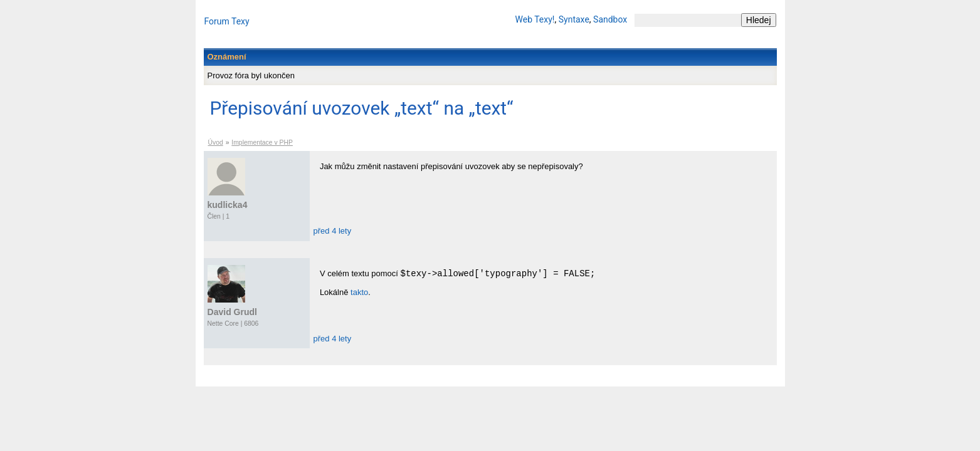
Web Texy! (535, 19)
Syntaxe (574, 19)
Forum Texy (227, 21)
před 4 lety (333, 231)
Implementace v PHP (262, 143)
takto (359, 292)
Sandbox (610, 19)
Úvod (216, 143)
